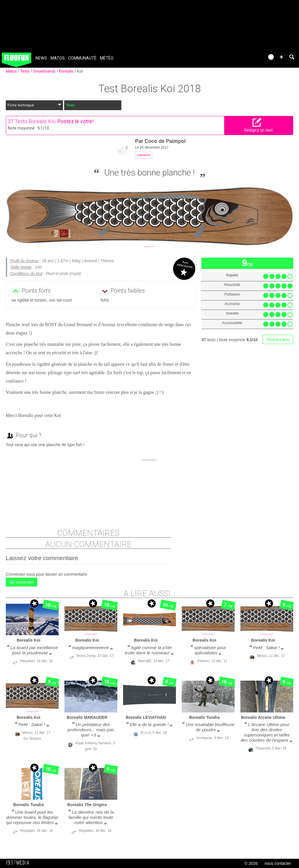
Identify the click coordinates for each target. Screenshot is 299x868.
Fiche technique (34, 105)
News (41, 58)
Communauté (82, 58)
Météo (107, 58)
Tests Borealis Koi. (36, 121)
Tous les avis (278, 339)
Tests (26, 71)
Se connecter (22, 582)
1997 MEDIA (19, 863)
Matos (58, 58)
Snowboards (45, 71)
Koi (80, 71)
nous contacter (278, 863)
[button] (281, 57)
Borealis (67, 71)
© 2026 (251, 863)
